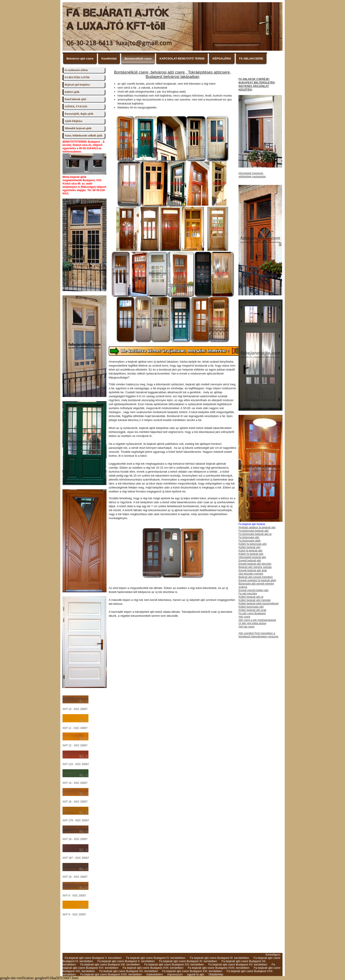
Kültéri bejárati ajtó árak (252, 610)
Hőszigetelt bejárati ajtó (252, 557)
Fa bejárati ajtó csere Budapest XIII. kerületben (110, 964)
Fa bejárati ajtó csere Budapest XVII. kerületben (153, 968)
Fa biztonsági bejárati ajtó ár (255, 534)
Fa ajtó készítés (248, 594)
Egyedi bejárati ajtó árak (253, 570)
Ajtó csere (244, 617)
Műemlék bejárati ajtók (78, 128)
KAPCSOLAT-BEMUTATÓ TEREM (182, 59)
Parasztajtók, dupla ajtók (79, 114)
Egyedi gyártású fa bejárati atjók (257, 580)
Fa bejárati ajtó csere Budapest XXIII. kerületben (111, 974)
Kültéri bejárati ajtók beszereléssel (259, 604)
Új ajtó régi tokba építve (252, 623)
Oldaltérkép (216, 974)
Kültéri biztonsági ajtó (251, 607)
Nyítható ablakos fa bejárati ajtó (257, 527)
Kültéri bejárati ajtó (249, 547)
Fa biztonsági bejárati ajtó (254, 531)
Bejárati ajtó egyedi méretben (256, 577)
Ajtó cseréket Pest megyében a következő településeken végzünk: (259, 635)
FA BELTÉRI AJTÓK (77, 77)
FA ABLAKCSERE (251, 59)
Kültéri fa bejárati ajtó (251, 554)
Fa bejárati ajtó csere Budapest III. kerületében (220, 958)
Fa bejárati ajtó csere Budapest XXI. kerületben (192, 971)
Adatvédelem (154, 974)
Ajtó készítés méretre (251, 574)
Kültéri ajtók (72, 92)
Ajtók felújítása (73, 121)
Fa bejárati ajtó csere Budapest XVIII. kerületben (219, 968)
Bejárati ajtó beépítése (77, 85)
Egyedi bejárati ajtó (250, 561)
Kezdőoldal (109, 59)
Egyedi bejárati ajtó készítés (255, 564)
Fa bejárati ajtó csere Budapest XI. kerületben (188, 961)
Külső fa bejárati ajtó (250, 551)
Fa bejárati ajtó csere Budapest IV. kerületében (156, 958)
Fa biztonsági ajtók (250, 541)
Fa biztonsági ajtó (249, 537)
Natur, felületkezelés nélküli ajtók (84, 136)
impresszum (175, 974)
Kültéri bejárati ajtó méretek (255, 600)
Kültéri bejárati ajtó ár (251, 597)
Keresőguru (273, 955)
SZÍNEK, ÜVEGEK (76, 106)
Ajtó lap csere (247, 627)
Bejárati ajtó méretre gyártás (255, 567)
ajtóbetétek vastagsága (252, 177)
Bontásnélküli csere (138, 59)
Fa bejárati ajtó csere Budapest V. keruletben (93, 958)
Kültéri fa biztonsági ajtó (252, 544)
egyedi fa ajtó (195, 974)
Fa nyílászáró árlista (76, 70)
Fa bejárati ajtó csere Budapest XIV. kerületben (174, 964)
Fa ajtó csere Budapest (252, 613)
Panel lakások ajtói (75, 99)
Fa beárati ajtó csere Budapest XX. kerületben (128, 971)
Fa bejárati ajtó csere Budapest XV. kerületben (238, 964)
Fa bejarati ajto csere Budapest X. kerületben (126, 961)
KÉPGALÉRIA (222, 59)
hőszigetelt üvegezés (251, 173)
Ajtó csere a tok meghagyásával (257, 620)
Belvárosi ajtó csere (80, 59)
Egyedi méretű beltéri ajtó (253, 590)
